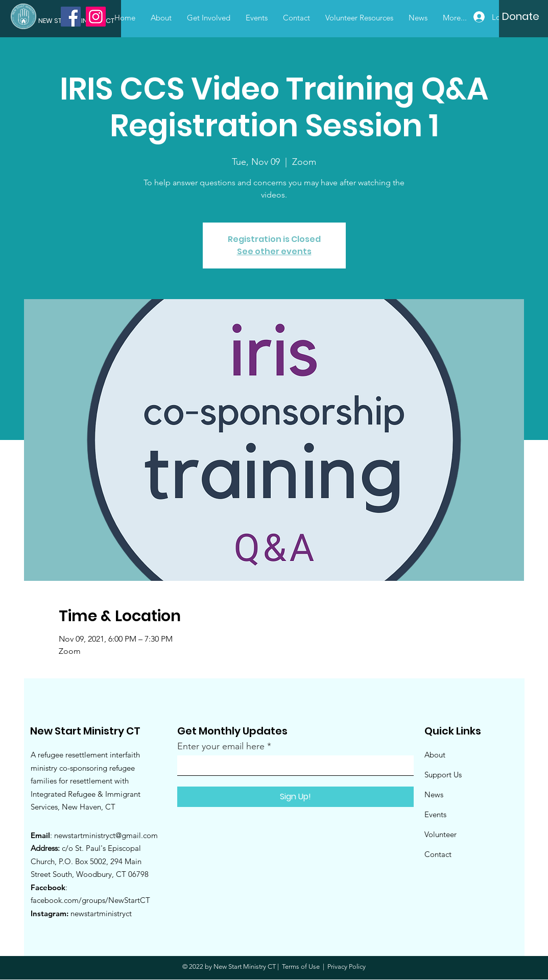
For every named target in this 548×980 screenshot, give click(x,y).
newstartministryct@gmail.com (106, 835)
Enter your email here (221, 746)
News (434, 794)
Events (435, 814)
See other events (274, 251)
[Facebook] (71, 17)
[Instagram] (96, 17)
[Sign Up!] (295, 797)
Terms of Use (301, 966)
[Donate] (521, 16)
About (435, 755)
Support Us (443, 775)
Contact (438, 854)
